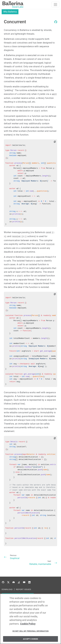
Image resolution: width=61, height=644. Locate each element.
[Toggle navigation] (55, 5)
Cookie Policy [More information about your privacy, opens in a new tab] (28, 625)
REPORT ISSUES (24, 589)
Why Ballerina (10, 12)
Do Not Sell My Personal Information (31, 632)
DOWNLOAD (7, 589)
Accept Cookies (31, 640)
